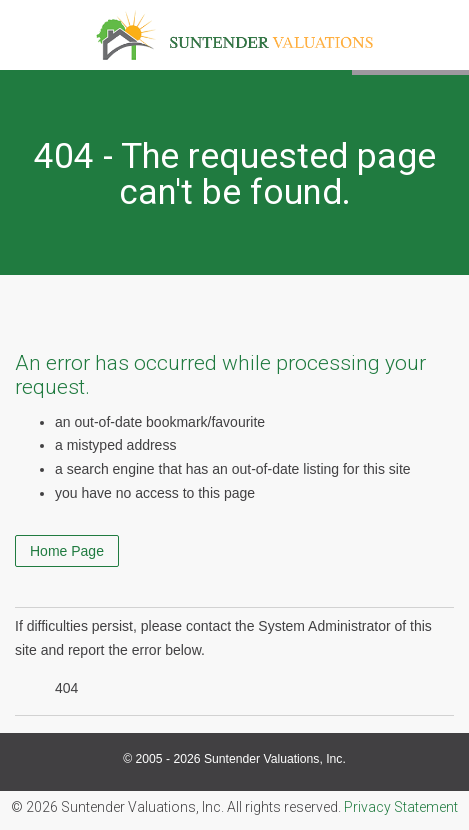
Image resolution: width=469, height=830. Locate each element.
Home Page (67, 551)
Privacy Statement (401, 807)
